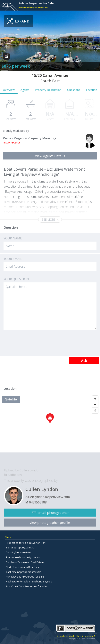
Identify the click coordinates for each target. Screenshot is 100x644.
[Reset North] (95, 410)
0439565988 (38, 502)
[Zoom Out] (95, 405)
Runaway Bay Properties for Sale (25, 577)
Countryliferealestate (18, 552)
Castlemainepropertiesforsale (24, 572)
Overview (9, 90)
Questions (74, 90)
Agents (25, 90)
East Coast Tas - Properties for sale (26, 586)
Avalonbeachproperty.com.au (23, 557)
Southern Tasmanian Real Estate (25, 562)
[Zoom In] (95, 399)
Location (92, 90)
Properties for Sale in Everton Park (26, 543)
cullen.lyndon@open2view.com (48, 497)
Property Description (48, 90)
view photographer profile (50, 523)
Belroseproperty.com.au (20, 547)
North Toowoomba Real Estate (24, 567)
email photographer (53, 513)
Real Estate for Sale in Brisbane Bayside (29, 581)
